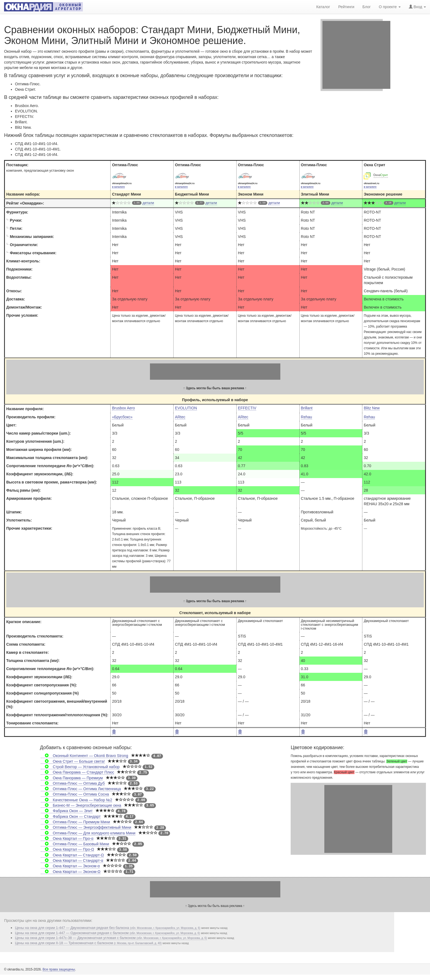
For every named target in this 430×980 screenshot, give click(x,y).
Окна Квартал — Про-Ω (67, 849)
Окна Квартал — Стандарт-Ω (72, 855)
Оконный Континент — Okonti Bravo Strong (84, 756)
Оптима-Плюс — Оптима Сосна (75, 794)
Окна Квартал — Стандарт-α (72, 860)
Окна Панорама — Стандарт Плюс (77, 772)
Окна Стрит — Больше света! (73, 761)
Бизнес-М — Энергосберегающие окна (81, 805)
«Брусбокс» (122, 417)
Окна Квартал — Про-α (67, 838)
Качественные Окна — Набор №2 (76, 800)
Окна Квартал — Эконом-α (70, 866)
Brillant (307, 408)
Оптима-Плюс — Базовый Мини (75, 844)
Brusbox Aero (123, 408)
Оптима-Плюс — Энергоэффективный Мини (86, 827)
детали (148, 203)
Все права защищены (59, 969)
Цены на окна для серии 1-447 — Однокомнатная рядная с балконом (107, 933)
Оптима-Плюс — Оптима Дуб (73, 783)
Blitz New (372, 408)
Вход (417, 7)
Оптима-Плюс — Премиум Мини (75, 822)
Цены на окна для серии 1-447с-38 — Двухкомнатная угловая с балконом (111, 938)
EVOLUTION (186, 408)
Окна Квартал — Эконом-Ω (71, 872)
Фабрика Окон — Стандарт (71, 816)
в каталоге (118, 187)
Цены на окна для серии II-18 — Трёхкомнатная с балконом (88, 943)
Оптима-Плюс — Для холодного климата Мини (88, 833)
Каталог (323, 7)
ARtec (180, 417)
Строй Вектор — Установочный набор (80, 767)
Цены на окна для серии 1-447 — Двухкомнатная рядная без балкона (108, 928)
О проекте (390, 7)
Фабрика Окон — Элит (67, 811)
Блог (366, 7)
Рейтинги (346, 7)
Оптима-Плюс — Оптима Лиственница (81, 789)
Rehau (307, 417)
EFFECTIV (247, 408)
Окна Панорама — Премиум (72, 778)
